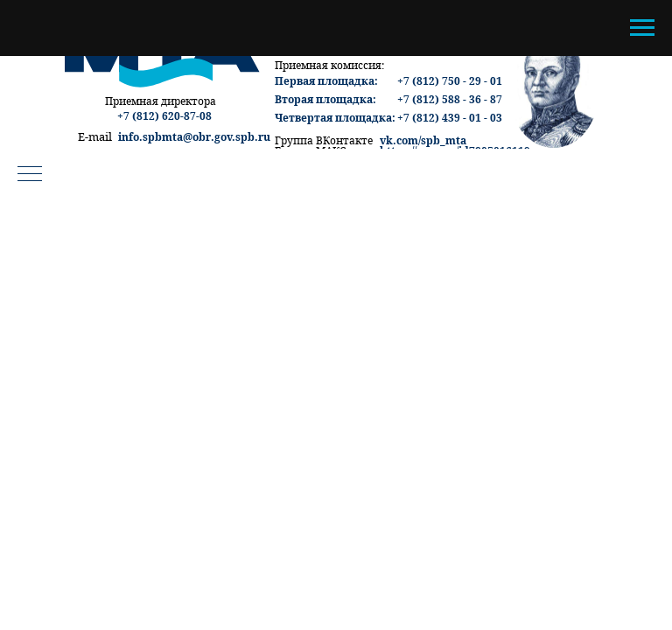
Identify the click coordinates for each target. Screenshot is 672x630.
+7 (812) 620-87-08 (164, 116)
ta (461, 140)
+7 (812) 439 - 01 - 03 (450, 118)
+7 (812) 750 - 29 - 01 (450, 81)
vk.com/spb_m (418, 140)
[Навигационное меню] (642, 28)
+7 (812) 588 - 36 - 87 (450, 99)
